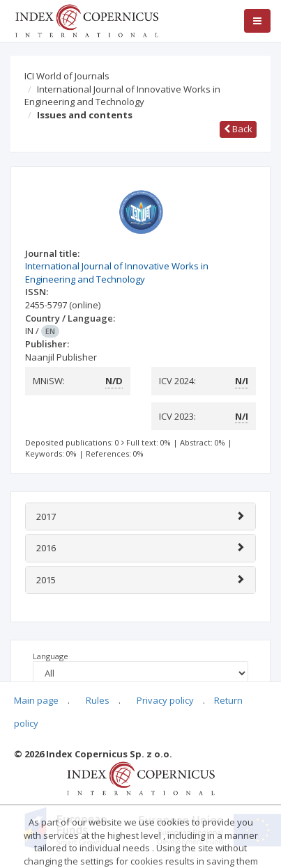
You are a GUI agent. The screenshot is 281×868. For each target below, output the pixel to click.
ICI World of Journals (67, 76)
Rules (98, 700)
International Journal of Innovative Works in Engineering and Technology (122, 96)
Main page (36, 700)
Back (238, 129)
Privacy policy (165, 700)
